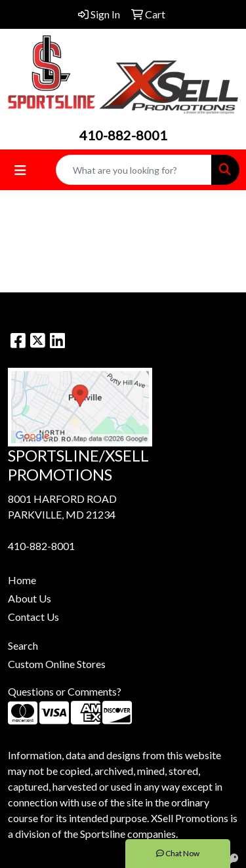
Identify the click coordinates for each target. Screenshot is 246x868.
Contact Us (33, 617)
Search (23, 645)
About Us (30, 598)
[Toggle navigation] (20, 170)
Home (22, 580)
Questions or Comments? (65, 691)
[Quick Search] (134, 170)
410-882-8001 (123, 135)
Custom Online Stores (57, 664)
